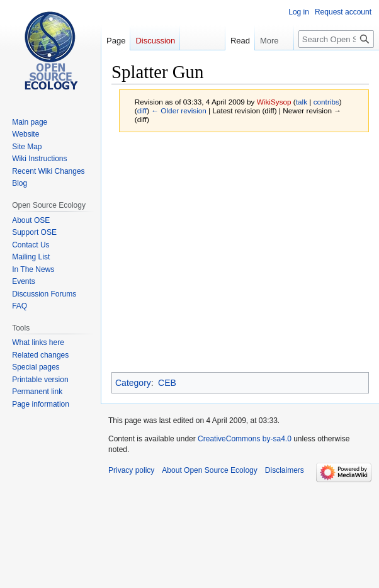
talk (302, 102)
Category (133, 383)
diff (142, 110)
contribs (326, 102)
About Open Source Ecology (209, 470)
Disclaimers (285, 470)
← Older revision (179, 110)
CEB (167, 383)
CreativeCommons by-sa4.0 (245, 439)
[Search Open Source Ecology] (336, 39)
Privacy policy (131, 470)
